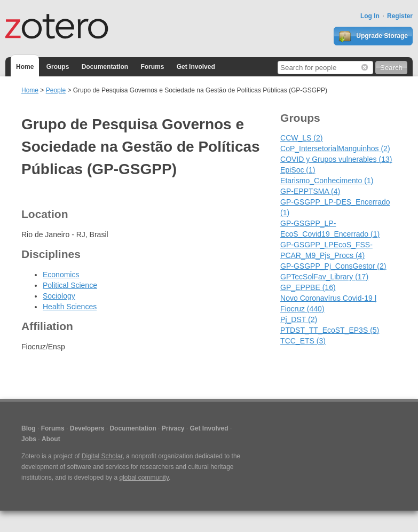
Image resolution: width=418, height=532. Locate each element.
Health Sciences (70, 307)
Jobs (29, 439)
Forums (152, 67)
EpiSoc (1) (298, 170)
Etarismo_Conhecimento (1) (327, 181)
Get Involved (196, 67)
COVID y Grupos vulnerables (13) (336, 159)
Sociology (59, 296)
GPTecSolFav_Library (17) (324, 277)
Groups (58, 67)
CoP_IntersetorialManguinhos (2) (335, 148)
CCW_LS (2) (301, 138)
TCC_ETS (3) (303, 341)
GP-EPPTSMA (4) (310, 191)
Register (400, 16)
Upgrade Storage (373, 36)
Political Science (70, 285)
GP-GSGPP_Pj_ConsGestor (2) (333, 266)
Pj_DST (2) (299, 319)
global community (144, 478)
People (56, 90)
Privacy (173, 428)
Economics (61, 275)
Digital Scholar (102, 456)
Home (25, 67)
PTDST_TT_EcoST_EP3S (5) (330, 330)
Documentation (105, 67)
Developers (87, 428)
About (51, 439)
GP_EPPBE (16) (308, 287)
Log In (370, 16)
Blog (29, 428)
